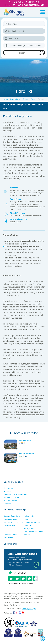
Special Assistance (32, 522)
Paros (33, 99)
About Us (7, 491)
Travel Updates (10, 525)
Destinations (15, 99)
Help (26, 519)
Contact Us (8, 488)
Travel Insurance (11, 535)
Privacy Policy (26, 602)
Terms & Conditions (11, 602)
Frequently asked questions (15, 494)
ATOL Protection (10, 501)
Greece (26, 99)
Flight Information (11, 519)
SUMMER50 (36, 5)
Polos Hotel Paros (27, 453)
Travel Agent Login (29, 609)
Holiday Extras (30, 516)
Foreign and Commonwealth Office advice (33, 532)
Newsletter (8, 538)
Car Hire (27, 525)
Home (5, 99)
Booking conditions (12, 497)
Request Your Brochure (13, 522)
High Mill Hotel (25, 440)
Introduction (9, 105)
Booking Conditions (12, 516)
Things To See (23, 105)
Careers (7, 504)
